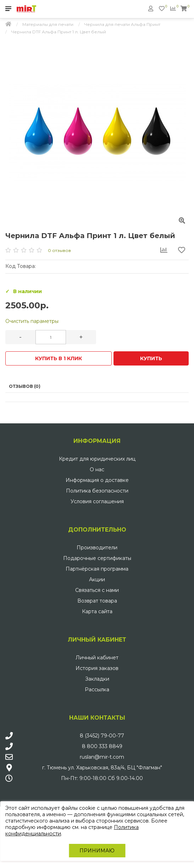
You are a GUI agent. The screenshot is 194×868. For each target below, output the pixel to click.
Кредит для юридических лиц (97, 459)
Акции (97, 579)
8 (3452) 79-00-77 (102, 736)
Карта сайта (97, 611)
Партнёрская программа (97, 569)
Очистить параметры (32, 321)
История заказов (97, 668)
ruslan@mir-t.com (102, 757)
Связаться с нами (97, 590)
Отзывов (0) (25, 386)
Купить (151, 358)
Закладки (97, 679)
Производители (97, 548)
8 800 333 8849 (102, 746)
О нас (97, 469)
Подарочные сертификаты (97, 558)
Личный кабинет (97, 658)
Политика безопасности (97, 491)
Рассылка (97, 690)
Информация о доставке (97, 480)
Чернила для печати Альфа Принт (122, 24)
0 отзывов (59, 250)
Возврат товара (97, 601)
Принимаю (97, 851)
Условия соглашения (97, 501)
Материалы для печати (48, 24)
